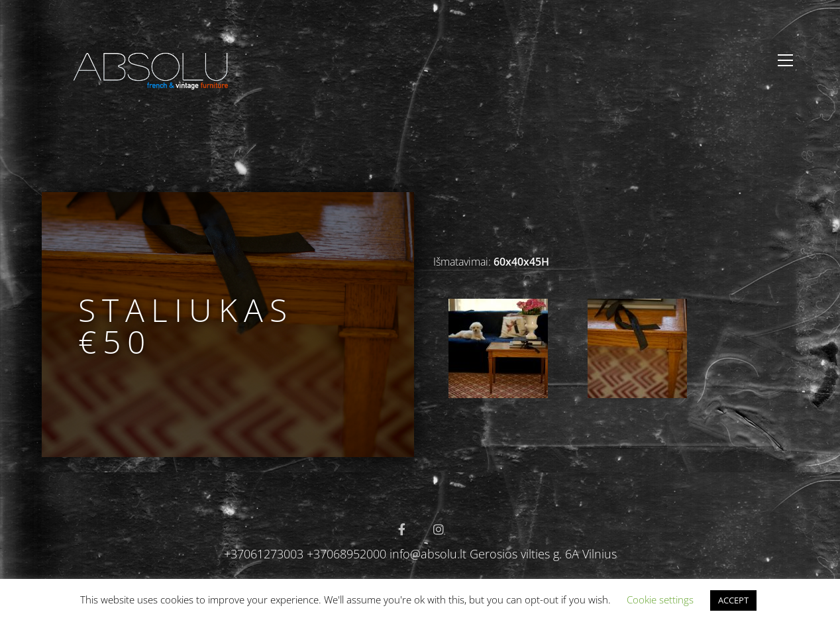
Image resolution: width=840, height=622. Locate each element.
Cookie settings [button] (660, 599)
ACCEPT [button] (733, 600)
